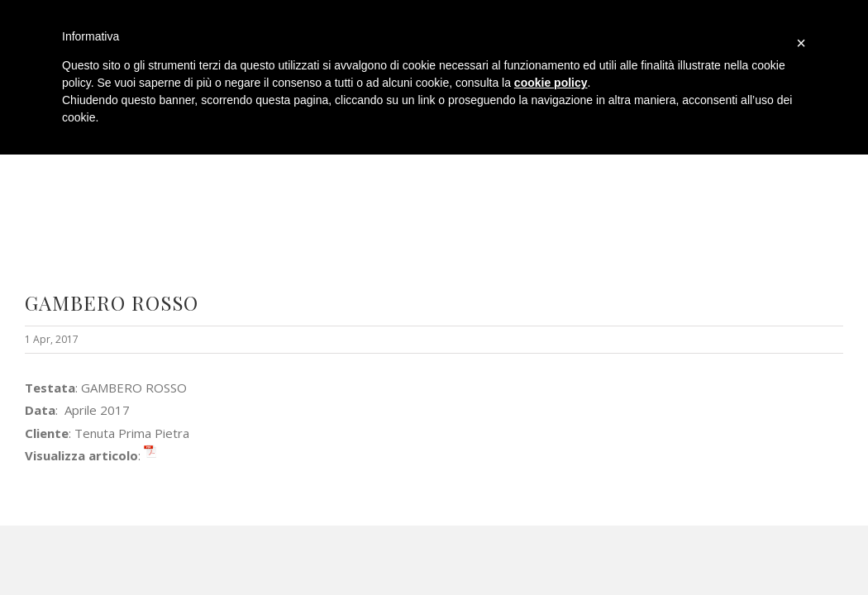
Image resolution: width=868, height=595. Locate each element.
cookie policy (551, 83)
